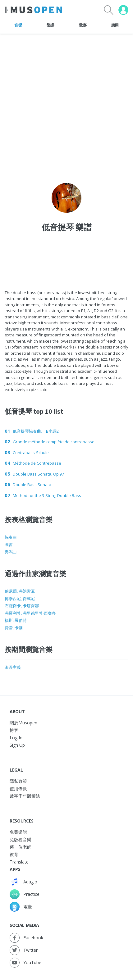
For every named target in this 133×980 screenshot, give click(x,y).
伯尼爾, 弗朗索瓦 (20, 591)
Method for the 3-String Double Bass (47, 495)
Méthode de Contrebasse (37, 463)
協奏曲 (11, 537)
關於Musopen (23, 723)
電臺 (83, 25)
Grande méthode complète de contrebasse (54, 442)
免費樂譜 (18, 832)
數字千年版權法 (25, 796)
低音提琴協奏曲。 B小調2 (36, 431)
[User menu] (123, 10)
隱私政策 (18, 781)
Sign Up (17, 745)
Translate (19, 862)
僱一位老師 (21, 847)
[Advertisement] (67, 255)
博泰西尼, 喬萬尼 (20, 599)
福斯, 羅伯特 (16, 620)
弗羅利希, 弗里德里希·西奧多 (30, 613)
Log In (16, 738)
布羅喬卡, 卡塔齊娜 (22, 606)
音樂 (18, 25)
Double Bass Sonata (32, 485)
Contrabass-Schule (31, 453)
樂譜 (50, 25)
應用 (115, 25)
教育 (14, 854)
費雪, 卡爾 (14, 628)
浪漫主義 (13, 667)
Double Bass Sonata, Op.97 (38, 474)
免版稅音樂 (21, 839)
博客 (14, 730)
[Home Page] (33, 10)
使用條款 (18, 789)
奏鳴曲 (11, 552)
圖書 (9, 545)
